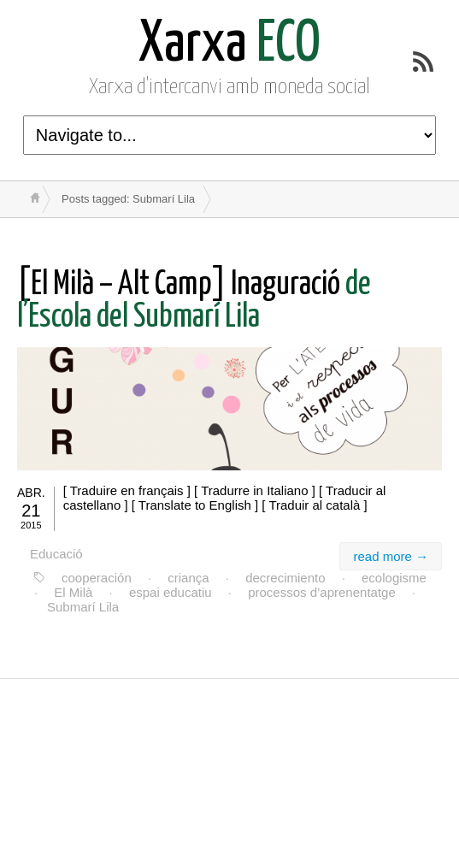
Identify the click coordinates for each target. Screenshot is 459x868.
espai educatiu (171, 592)
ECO (229, 45)
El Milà (73, 592)
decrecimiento (285, 578)
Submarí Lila (83, 607)
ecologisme (394, 578)
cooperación (97, 578)
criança (188, 578)
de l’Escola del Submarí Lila (194, 301)
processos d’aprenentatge (322, 592)
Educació (56, 554)
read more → (391, 556)
